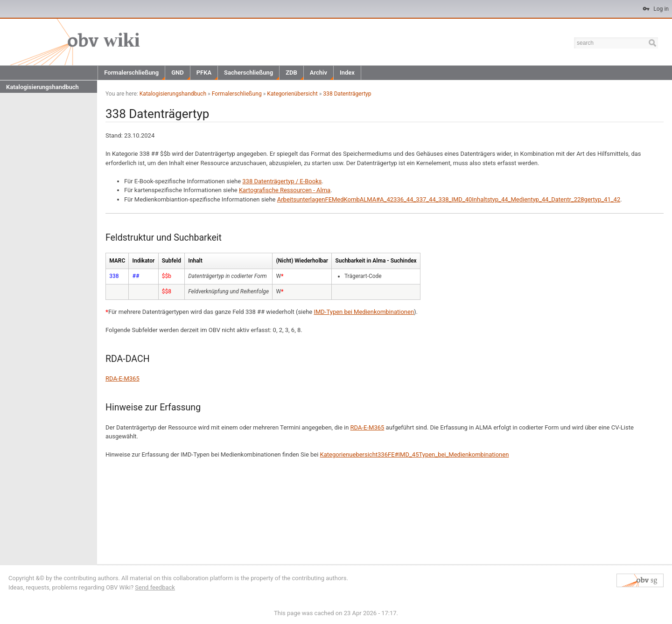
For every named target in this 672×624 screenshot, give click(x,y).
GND (178, 73)
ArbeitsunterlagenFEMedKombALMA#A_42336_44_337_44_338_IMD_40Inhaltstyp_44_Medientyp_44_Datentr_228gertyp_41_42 (449, 199)
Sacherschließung (248, 73)
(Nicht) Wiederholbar (302, 261)
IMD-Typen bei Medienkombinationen (364, 312)
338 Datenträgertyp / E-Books (282, 181)
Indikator (144, 261)
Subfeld (171, 261)
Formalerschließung (131, 73)
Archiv (318, 73)
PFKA (204, 73)
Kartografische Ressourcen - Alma (285, 190)
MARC (117, 261)
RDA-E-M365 (122, 378)
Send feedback (155, 587)
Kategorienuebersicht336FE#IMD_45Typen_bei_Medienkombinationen (415, 454)
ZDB (291, 73)
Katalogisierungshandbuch (42, 87)
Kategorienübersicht (292, 94)
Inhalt (195, 261)
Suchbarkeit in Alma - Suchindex (376, 261)
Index (347, 73)
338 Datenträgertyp (347, 94)
